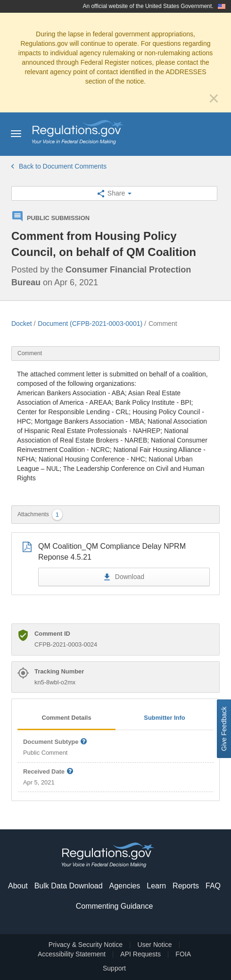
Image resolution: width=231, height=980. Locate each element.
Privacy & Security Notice (86, 945)
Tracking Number (59, 671)
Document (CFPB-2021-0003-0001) (90, 324)
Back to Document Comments (59, 166)
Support (114, 968)
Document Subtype (55, 742)
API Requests (140, 954)
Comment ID (52, 634)
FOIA (183, 954)
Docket (22, 324)
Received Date (49, 772)
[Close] (214, 98)
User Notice (154, 945)
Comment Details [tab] (66, 718)
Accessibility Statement (72, 954)
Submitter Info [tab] (164, 718)
